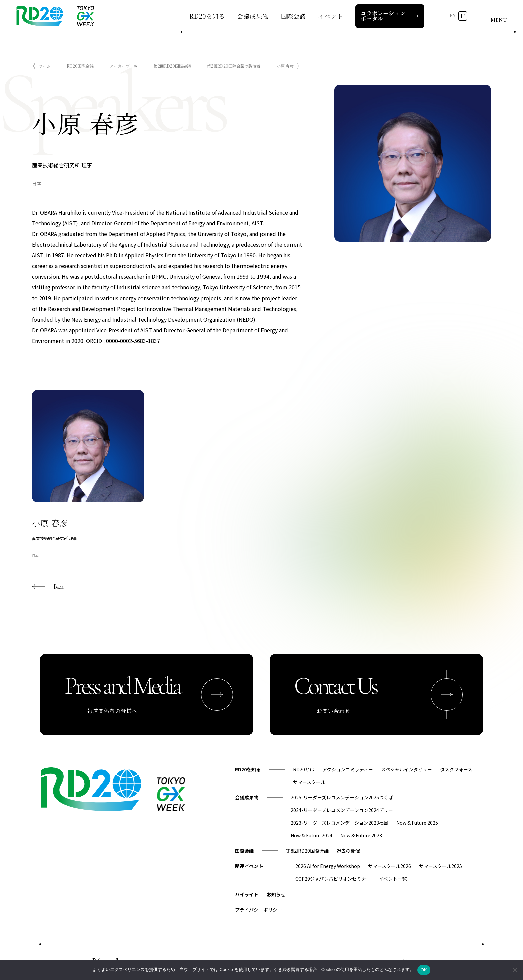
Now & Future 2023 (361, 835)
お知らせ (276, 894)
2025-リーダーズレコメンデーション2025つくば (342, 797)
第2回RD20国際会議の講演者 (234, 66)
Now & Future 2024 (311, 835)
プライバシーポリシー (258, 910)
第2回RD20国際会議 (172, 66)
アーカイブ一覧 (124, 66)
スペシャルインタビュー (406, 769)
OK (424, 970)
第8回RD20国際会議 (307, 851)
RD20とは (304, 769)
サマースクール (309, 782)
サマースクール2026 (389, 866)
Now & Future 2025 (417, 823)
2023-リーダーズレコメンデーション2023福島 (339, 823)
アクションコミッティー (348, 769)
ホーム (45, 66)
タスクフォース (456, 769)
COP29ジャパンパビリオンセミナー (333, 879)
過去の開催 (348, 851)
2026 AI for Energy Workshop (328, 866)
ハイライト (247, 894)
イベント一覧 (393, 879)
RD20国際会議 (80, 66)
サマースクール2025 (440, 866)
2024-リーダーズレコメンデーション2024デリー (342, 810)
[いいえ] (515, 970)
